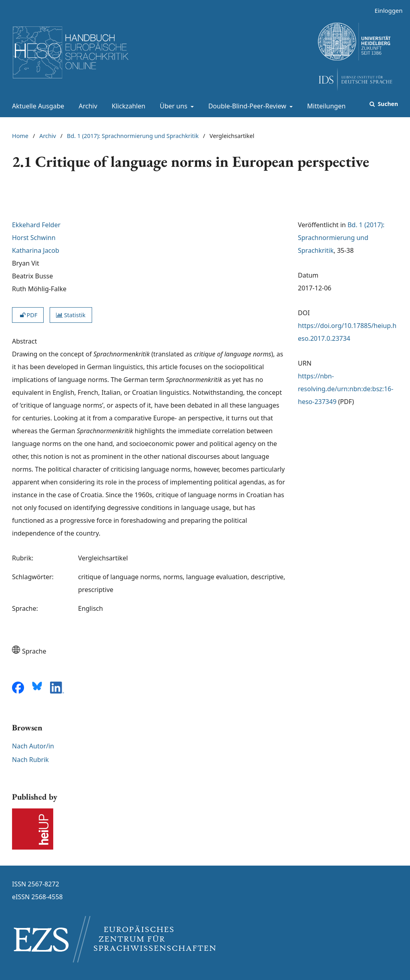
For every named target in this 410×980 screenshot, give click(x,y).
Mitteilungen (325, 106)
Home (20, 136)
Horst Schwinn (34, 238)
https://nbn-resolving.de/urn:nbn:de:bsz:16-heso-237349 (346, 389)
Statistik (71, 315)
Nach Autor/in (33, 746)
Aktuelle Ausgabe (36, 106)
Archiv (86, 106)
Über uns (173, 106)
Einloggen (385, 11)
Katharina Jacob (36, 250)
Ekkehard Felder (36, 225)
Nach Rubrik (30, 760)
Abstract (24, 341)
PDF (28, 315)
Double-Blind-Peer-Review (246, 106)
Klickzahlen (127, 106)
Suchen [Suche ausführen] (387, 104)
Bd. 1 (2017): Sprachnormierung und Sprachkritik (133, 136)
